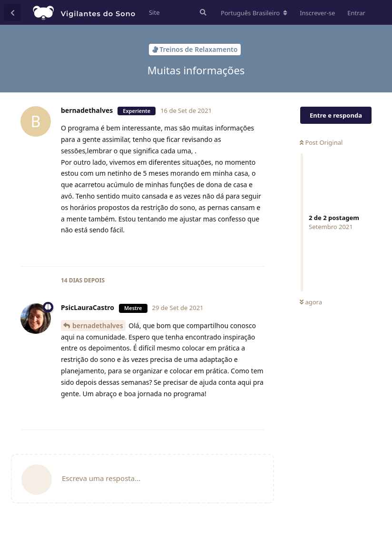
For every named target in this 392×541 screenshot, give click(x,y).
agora (311, 302)
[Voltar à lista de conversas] (12, 12)
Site (154, 12)
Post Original (321, 142)
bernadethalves (98, 326)
